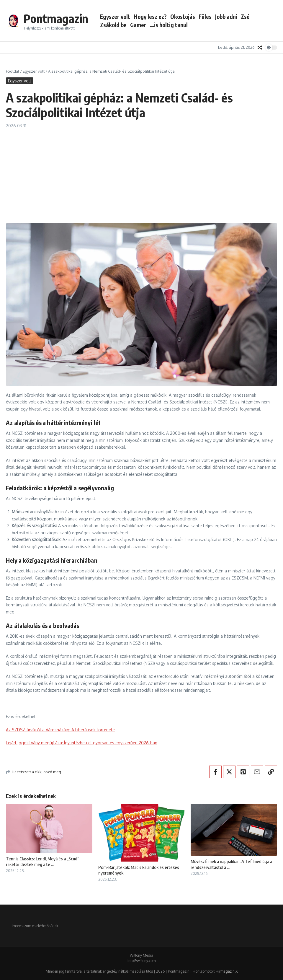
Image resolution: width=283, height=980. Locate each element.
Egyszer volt (115, 17)
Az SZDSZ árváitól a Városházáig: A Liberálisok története (60, 730)
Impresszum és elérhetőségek (35, 926)
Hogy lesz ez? (150, 17)
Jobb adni (226, 17)
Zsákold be (113, 25)
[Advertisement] (141, 173)
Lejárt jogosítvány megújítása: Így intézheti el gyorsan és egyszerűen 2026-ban (82, 743)
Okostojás (183, 17)
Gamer (138, 25)
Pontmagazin (56, 18)
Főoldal (13, 71)
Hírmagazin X (227, 971)
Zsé (245, 17)
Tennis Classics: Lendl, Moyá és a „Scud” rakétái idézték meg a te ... (42, 862)
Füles (205, 17)
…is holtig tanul (169, 25)
